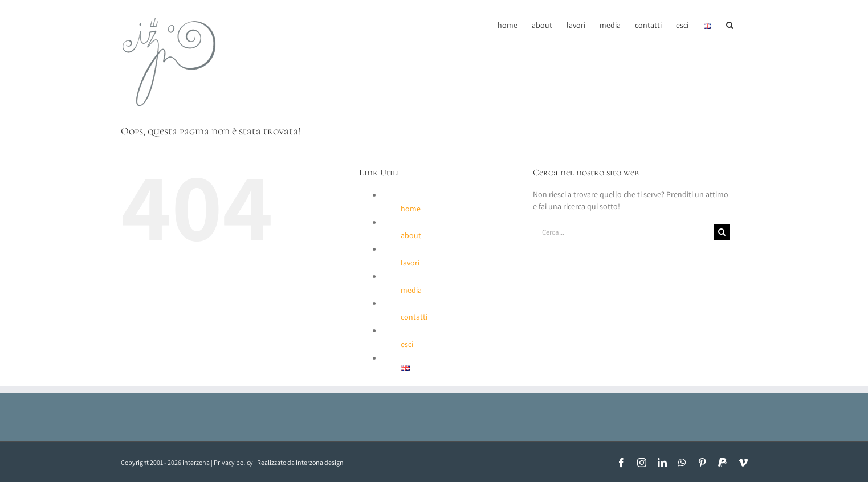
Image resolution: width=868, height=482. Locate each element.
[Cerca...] (624, 232)
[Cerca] (722, 232)
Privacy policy (233, 462)
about (411, 235)
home (411, 209)
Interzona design (320, 462)
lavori (410, 263)
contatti (414, 317)
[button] (730, 24)
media (411, 290)
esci (407, 344)
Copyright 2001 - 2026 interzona (165, 462)
